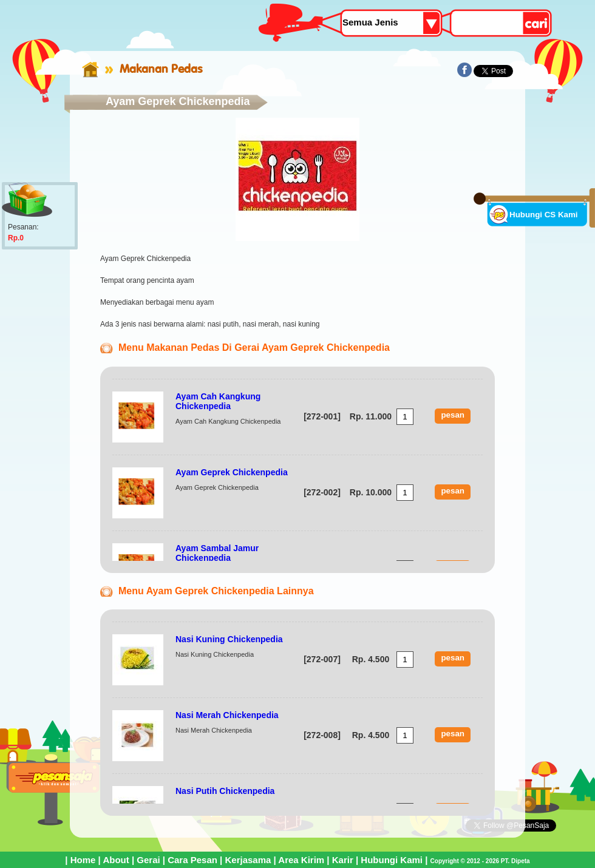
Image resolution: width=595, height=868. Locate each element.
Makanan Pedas (161, 69)
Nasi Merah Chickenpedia (227, 715)
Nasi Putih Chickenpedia (225, 791)
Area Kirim (301, 860)
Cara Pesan (192, 860)
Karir (343, 860)
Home (83, 860)
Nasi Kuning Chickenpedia (229, 639)
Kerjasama (248, 860)
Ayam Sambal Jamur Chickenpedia (217, 553)
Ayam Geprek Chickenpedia (232, 472)
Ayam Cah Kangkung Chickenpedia (218, 401)
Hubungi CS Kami (544, 215)
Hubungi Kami (392, 860)
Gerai (148, 860)
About (116, 860)
